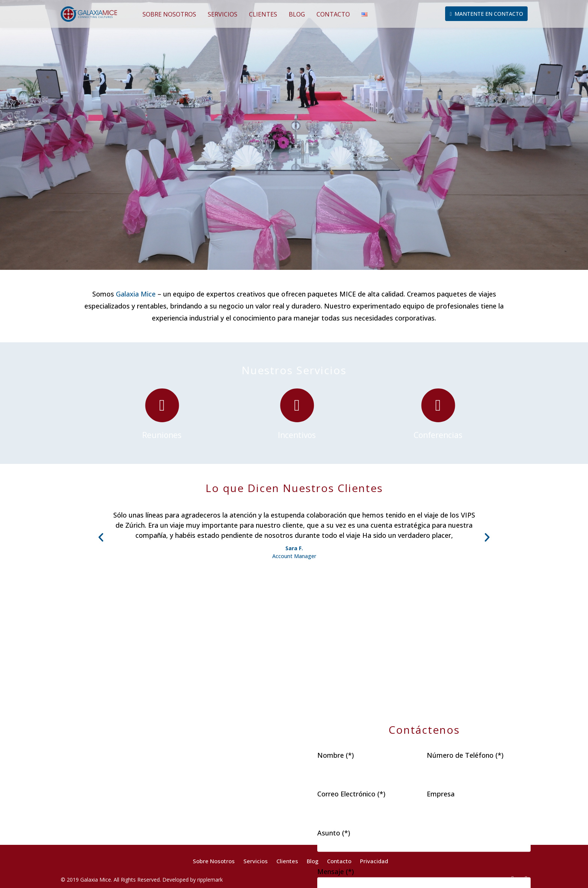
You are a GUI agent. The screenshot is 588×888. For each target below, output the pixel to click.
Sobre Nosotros (169, 14)
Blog (297, 14)
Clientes (263, 14)
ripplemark (210, 880)
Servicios (223, 14)
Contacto (333, 14)
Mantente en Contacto (486, 14)
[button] (101, 537)
